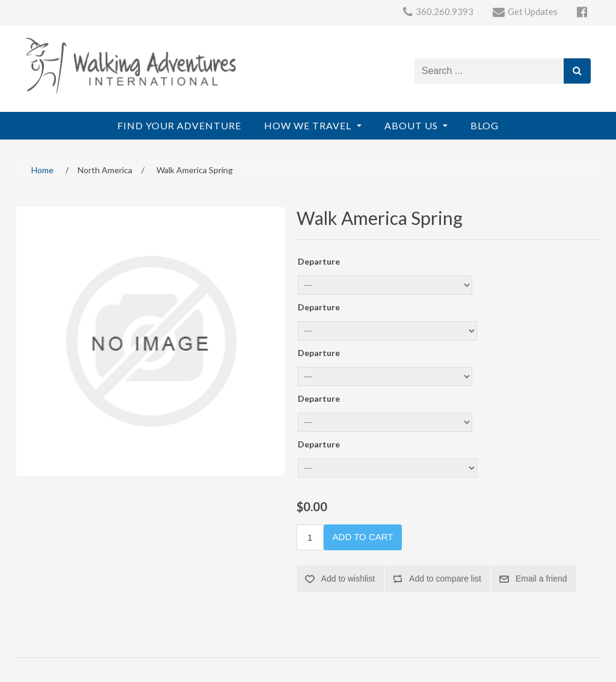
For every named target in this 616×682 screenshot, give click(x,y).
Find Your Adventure (179, 125)
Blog (485, 125)
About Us (412, 125)
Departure (319, 261)
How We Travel (309, 125)
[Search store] (489, 71)
